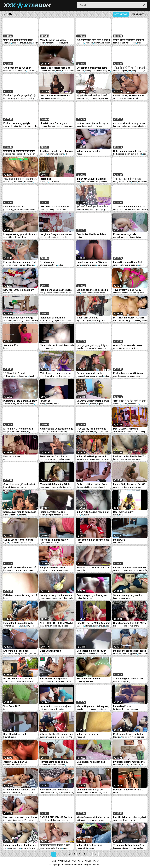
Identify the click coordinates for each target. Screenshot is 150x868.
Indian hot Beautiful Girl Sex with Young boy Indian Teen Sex (94, 179)
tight (42, 543)
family (95, 126)
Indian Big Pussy (122, 706)
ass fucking (95, 182)
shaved (23, 43)
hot (5, 98)
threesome (29, 182)
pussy (30, 43)
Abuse (88, 861)
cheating (142, 126)
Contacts (78, 861)
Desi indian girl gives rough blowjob (91, 651)
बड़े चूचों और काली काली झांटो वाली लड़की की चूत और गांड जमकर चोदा (92, 96)
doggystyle (63, 43)
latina (6, 71)
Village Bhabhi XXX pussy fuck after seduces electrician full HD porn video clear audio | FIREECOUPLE (56, 734)
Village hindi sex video (89, 151)
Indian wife (119, 540)
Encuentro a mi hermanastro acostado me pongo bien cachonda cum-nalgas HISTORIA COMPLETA (92, 68)
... (90, 854)
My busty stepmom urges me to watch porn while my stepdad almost (130, 762)
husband (44, 126)
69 (4, 376)
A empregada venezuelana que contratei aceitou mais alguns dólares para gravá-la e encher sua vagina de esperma (57, 429)
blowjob (122, 98)
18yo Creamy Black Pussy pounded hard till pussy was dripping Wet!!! (128, 290)
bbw (121, 515)
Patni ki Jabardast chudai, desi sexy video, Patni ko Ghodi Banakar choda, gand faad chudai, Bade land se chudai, (130, 817)
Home (54, 861)
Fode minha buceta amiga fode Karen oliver (20, 262)
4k (137, 98)
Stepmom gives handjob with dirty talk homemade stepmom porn (130, 679)
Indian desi (46, 179)
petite (124, 654)
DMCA (96, 861)
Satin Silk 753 (11, 345)
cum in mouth (137, 154)
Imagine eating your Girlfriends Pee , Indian (20, 234)
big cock (140, 293)
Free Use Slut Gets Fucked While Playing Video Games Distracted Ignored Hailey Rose (57, 456)
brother (58, 209)
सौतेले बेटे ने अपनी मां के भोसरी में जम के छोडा (93, 817)
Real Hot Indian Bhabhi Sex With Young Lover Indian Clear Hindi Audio (130, 456)
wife (128, 43)
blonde (6, 515)
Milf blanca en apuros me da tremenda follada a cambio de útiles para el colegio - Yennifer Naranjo (57, 373)
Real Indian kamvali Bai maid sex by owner (128, 373)
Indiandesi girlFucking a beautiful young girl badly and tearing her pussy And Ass (56, 318)
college (142, 71)
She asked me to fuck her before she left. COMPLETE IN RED (19, 68)
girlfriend (12, 237)
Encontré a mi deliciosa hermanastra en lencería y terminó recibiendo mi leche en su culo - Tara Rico (20, 651)
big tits (107, 71)
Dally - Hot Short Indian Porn (92, 484)
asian (27, 209)
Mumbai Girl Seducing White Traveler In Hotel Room (55, 484)
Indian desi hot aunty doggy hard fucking (18, 318)
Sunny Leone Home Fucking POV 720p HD (18, 540)
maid (115, 376)
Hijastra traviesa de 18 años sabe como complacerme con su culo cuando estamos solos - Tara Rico (93, 262)
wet (132, 626)
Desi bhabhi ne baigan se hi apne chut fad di (91, 762)
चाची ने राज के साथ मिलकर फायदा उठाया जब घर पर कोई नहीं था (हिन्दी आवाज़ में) (19, 40)
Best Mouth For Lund (15, 734)
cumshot (117, 293)
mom (137, 626)
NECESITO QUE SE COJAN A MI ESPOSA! (56, 623)
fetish (60, 237)
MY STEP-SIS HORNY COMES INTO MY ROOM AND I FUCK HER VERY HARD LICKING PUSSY (129, 318)
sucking (43, 320)
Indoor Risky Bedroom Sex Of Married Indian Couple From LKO (129, 484)
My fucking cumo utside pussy (93, 706)
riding (14, 570)
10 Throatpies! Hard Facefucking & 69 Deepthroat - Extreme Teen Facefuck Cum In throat (20, 373)
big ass (124, 71)
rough (88, 98)
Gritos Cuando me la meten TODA (128, 345)
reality (68, 459)
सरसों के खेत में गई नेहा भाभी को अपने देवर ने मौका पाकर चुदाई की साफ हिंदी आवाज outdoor (130, 401)
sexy (45, 154)
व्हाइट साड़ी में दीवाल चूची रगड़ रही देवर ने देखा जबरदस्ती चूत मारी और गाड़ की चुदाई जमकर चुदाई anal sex (20, 179)
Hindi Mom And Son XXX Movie (130, 623)
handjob (117, 598)
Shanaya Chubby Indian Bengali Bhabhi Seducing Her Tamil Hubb (93, 401)
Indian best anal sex (14, 207)
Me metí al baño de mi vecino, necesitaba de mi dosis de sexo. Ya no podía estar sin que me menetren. (93, 290)
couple (133, 43)
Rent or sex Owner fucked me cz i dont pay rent (129, 734)
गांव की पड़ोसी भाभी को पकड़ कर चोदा (130, 123)
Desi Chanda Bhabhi (51, 651)
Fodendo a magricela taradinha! (125, 234)
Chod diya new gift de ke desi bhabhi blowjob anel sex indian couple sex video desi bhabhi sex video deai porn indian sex (20, 484)
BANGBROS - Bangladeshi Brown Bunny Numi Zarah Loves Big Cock (54, 679)
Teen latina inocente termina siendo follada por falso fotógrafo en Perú (55, 96)
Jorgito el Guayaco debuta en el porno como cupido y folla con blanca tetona (56, 234)
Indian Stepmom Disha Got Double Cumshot (128, 262)
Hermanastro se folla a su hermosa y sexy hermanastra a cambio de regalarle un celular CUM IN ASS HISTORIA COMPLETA (57, 762)
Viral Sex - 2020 (12, 706)
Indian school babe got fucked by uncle (130, 651)
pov (54, 98)
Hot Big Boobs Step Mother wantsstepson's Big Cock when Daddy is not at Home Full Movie (20, 679)
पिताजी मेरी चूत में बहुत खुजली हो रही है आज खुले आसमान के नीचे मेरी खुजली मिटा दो (19, 96)
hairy (71, 126)
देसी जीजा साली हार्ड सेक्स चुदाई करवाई (127, 179)
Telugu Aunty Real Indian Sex (129, 845)
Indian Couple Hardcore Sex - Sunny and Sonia (56, 68)
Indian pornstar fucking (53, 512)
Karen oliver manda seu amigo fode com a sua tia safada (20, 512)
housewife (123, 182)
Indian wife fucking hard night (93, 512)
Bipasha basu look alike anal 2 (93, 568)
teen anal (117, 43)
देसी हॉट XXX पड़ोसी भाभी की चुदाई (19, 151)
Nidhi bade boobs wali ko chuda (57, 345)
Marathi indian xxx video (53, 40)
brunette (70, 71)
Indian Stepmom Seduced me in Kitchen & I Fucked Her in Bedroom (130, 568)
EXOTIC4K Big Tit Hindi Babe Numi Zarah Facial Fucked (128, 96)
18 (64, 98)
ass (56, 43)
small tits (16, 432)
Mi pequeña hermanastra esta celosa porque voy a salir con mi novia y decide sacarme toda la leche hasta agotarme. (19, 790)
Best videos (121, 14)
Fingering (45, 401)
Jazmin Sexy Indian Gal (16, 762)
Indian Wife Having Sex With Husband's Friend (92, 456)
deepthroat (53, 265)
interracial (89, 43)
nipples (139, 570)
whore (102, 820)
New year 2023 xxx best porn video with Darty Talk (19, 290)
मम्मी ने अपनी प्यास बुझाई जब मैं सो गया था (128, 40)
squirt (79, 126)
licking (59, 98)
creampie (7, 43)
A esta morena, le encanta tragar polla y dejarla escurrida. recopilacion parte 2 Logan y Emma (57, 790)
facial (116, 98)
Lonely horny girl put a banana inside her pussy (56, 595)
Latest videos (138, 14)
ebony (34, 71)
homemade (99, 43)
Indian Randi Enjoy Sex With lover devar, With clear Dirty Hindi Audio (18, 623)
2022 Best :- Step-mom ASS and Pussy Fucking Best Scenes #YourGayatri (55, 207)
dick (36, 320)
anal (139, 43)
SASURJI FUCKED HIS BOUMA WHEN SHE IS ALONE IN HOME (56, 817)
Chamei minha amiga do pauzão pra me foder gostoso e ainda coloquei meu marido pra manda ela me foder (93, 790)
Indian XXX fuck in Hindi (89, 845)
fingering (50, 404)
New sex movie (11, 456)
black (42, 681)
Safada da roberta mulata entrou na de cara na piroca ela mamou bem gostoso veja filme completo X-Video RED (93, 373)
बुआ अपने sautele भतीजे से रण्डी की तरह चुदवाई (20, 568)
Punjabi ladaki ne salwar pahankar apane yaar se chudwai (53, 568)
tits (134, 98)
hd (114, 154)
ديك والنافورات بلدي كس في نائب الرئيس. (93, 345)
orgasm (7, 404)
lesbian (124, 404)
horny (27, 154)
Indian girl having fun (88, 734)
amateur (16, 43)
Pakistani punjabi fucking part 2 (20, 595)
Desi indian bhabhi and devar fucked (92, 234)
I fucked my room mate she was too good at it (91, 429)
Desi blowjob (47, 262)
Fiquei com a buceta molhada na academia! (56, 290)
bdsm (104, 320)
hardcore (50, 43)
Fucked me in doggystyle (17, 123)
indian (36, 43)
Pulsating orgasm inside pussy (20, 401)
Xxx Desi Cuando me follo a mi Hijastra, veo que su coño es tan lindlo (56, 151)
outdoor (117, 404)
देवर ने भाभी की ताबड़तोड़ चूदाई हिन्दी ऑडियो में (56, 706)
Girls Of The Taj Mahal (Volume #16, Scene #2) (93, 623)
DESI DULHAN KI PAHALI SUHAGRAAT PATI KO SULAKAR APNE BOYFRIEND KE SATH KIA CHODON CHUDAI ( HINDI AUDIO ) (130, 429)
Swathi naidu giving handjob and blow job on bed (128, 595)
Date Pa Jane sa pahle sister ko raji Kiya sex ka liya (130, 151)
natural (132, 570)
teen (64, 71)
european (136, 209)
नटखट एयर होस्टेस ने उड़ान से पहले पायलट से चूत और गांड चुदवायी (55, 845)
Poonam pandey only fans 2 (128, 790)
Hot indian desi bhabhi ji (89, 679)
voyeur (24, 432)
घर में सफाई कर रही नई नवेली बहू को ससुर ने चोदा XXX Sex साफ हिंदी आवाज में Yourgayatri (92, 123)
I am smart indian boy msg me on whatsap (93, 540)
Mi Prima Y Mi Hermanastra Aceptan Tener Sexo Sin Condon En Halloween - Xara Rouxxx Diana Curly (19, 429)
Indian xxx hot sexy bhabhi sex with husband (20, 845)
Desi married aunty (123, 512)
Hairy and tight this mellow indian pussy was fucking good (57, 540)
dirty (32, 98)
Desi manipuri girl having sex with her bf (92, 595)
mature (91, 820)
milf (123, 43)
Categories (64, 861)
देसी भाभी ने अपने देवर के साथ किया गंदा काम (92, 207)
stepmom (117, 765)
